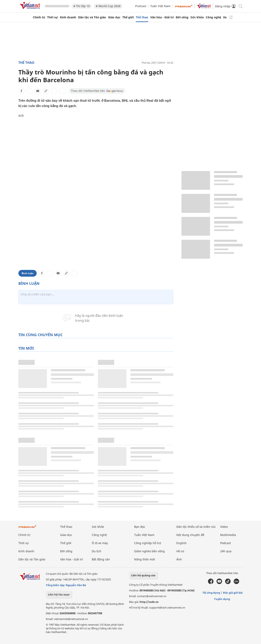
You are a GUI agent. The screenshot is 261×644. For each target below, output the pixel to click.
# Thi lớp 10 (82, 6)
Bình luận (28, 273)
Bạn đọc (140, 527)
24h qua (226, 551)
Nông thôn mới (145, 559)
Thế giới (128, 17)
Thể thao (142, 17)
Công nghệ (213, 17)
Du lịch (97, 551)
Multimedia (228, 535)
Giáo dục (114, 17)
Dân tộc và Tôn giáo (92, 17)
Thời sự (53, 17)
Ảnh (179, 559)
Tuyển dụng (222, 599)
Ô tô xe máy (100, 543)
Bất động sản (101, 559)
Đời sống (182, 17)
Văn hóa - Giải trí (162, 17)
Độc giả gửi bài (233, 593)
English (181, 543)
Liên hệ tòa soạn (59, 594)
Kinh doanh (68, 17)
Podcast (141, 6)
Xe (225, 17)
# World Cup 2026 (108, 6)
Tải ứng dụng (211, 593)
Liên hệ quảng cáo (143, 575)
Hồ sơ (180, 551)
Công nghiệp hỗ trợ (148, 543)
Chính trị (39, 17)
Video (224, 527)
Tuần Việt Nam (160, 6)
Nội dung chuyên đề (190, 535)
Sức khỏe (197, 17)
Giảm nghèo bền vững (149, 551)
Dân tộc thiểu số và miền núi (196, 527)
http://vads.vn (149, 602)
